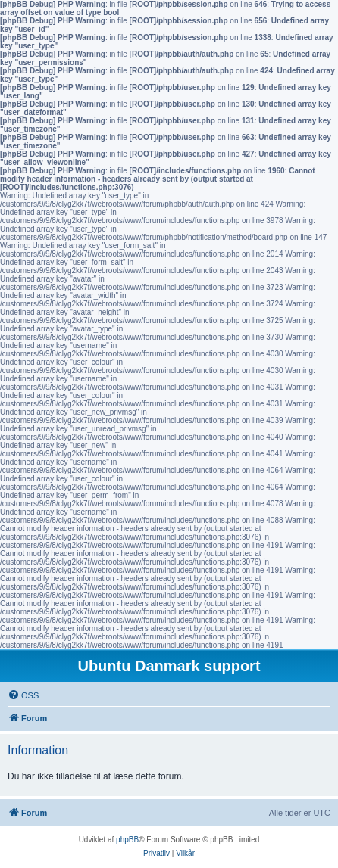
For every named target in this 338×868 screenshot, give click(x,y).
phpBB (127, 840)
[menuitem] (23, 695)
